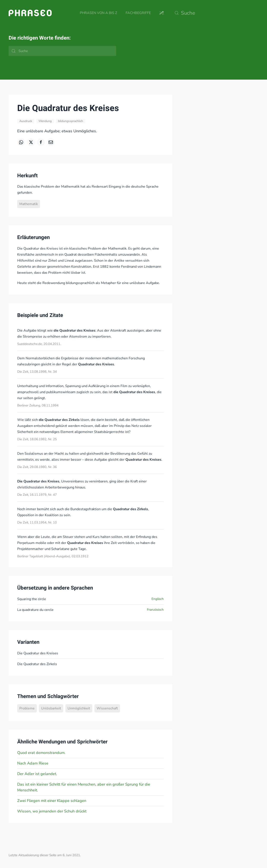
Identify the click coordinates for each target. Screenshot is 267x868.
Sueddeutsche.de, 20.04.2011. (39, 344)
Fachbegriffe (138, 13)
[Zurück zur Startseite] (30, 13)
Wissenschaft (107, 708)
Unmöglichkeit (79, 708)
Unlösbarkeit (51, 708)
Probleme (27, 708)
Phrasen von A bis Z (98, 13)
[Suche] (215, 13)
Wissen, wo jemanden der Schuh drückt (52, 811)
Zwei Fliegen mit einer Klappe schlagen (52, 801)
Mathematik (29, 204)
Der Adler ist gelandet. (37, 774)
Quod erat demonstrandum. (41, 753)
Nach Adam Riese (33, 763)
